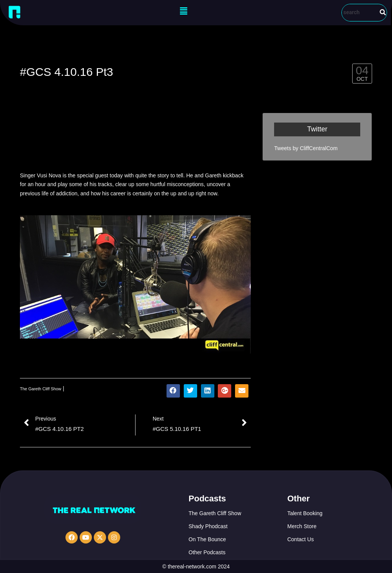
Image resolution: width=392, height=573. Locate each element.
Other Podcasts (207, 552)
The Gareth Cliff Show (41, 389)
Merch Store (302, 526)
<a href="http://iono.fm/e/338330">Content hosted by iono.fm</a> (135, 138)
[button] (183, 11)
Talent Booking (305, 513)
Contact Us (300, 539)
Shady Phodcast (208, 526)
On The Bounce (207, 539)
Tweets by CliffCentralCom (306, 148)
